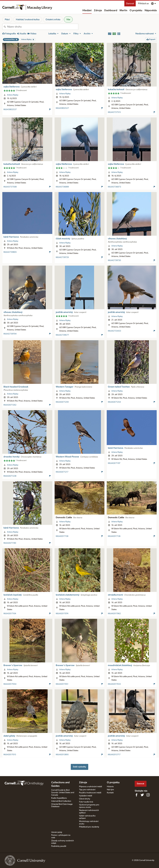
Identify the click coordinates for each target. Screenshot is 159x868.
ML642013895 (62, 755)
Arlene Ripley (13, 95)
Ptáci (7, 19)
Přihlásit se (143, 3)
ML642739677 (62, 335)
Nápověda (151, 10)
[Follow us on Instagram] (148, 795)
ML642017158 (62, 536)
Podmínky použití (59, 846)
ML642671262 (10, 405)
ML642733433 (114, 331)
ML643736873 (114, 187)
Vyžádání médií (86, 796)
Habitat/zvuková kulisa (28, 19)
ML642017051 (62, 684)
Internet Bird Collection (61, 801)
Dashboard (111, 10)
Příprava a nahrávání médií (90, 787)
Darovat (130, 3)
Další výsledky (79, 767)
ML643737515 (114, 112)
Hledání (87, 10)
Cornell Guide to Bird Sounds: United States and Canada (63, 793)
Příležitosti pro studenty (89, 827)
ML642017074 (62, 614)
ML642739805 (10, 252)
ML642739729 (62, 257)
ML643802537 (10, 109)
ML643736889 (62, 187)
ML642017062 (114, 614)
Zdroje (98, 10)
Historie (110, 787)
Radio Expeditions (59, 798)
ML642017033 (114, 684)
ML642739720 (114, 260)
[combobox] (43, 27)
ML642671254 (114, 402)
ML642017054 (10, 684)
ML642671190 (10, 543)
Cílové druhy (85, 799)
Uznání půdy (57, 832)
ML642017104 (10, 614)
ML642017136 (114, 536)
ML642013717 (114, 755)
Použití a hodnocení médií (90, 793)
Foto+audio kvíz (86, 802)
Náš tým (110, 790)
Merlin (123, 10)
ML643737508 (10, 187)
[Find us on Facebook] (136, 795)
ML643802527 (62, 108)
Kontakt (110, 793)
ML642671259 (62, 402)
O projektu (136, 10)
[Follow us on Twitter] (142, 795)
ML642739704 (10, 334)
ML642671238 (10, 476)
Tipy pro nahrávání (87, 790)
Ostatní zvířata (53, 19)
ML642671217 (62, 472)
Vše (68, 19)
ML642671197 (114, 463)
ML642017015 (10, 755)
